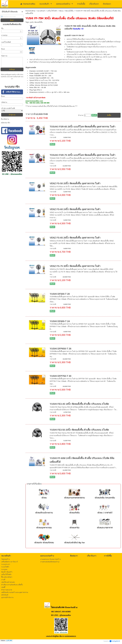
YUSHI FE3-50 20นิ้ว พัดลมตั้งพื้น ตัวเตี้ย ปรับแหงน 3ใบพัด (79, 430)
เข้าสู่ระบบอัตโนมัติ (8, 108)
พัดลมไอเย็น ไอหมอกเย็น (105, 498)
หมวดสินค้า (41, 11)
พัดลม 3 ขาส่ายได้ (105, 513)
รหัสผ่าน (4, 102)
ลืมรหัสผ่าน (5, 119)
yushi (32, 22)
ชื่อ (2, 28)
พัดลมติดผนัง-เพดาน (44, 513)
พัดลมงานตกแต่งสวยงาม (74, 498)
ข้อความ (4, 56)
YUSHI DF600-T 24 (60, 321)
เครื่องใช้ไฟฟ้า (52, 11)
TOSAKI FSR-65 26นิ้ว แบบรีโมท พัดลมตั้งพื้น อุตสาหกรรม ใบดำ (82, 127)
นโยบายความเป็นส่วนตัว (14, 77)
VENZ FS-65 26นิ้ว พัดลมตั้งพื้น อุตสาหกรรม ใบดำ (75, 238)
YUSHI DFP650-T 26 (60, 349)
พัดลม (61, 11)
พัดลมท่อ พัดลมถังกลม (44, 543)
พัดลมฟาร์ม (74, 528)
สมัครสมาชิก (5, 123)
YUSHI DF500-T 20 (60, 294)
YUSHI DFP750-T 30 (60, 376)
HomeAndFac (30, 11)
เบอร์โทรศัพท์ (6, 42)
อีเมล (3, 49)
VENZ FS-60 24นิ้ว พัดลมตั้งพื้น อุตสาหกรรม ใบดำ (75, 209)
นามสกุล (4, 35)
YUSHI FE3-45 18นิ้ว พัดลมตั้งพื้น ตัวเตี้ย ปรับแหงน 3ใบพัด (79, 404)
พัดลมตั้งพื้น (69, 11)
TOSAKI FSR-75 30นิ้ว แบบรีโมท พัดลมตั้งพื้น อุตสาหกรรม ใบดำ (82, 155)
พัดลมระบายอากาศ (105, 528)
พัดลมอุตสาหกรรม (44, 528)
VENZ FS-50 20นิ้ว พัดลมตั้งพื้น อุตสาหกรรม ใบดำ (75, 183)
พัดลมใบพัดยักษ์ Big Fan (74, 543)
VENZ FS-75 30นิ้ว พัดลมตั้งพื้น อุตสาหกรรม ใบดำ (75, 266)
